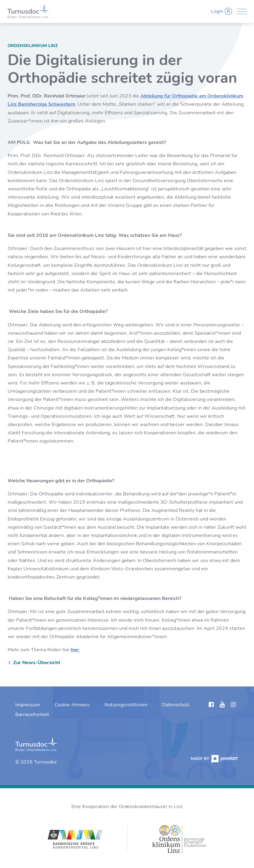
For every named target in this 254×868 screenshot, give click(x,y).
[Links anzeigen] (211, 706)
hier (75, 650)
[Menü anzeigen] (242, 11)
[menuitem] (28, 705)
